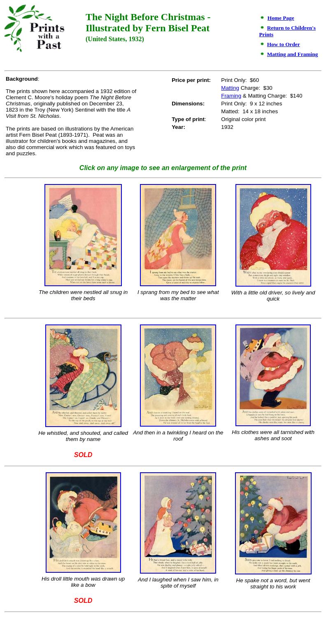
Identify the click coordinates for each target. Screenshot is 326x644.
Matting (230, 88)
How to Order (284, 44)
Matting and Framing (293, 54)
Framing (231, 96)
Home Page (281, 18)
